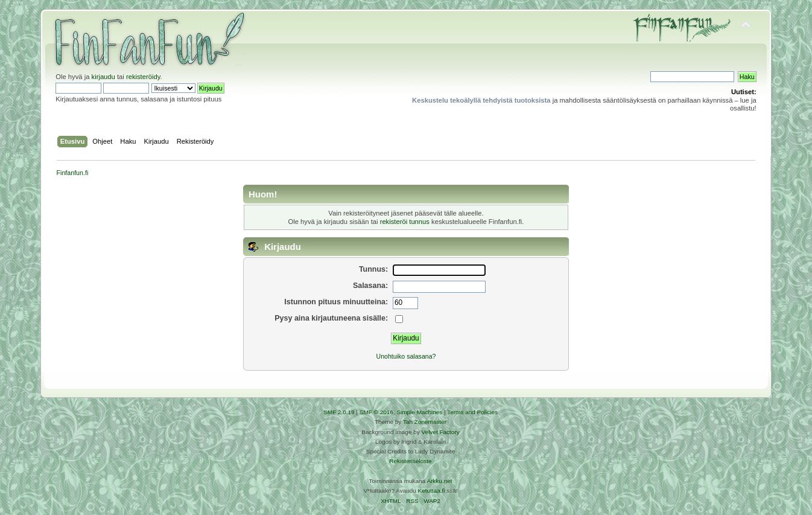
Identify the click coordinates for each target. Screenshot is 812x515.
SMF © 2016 (376, 412)
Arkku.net (439, 481)
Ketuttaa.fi (432, 491)
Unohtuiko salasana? (406, 356)
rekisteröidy (143, 77)
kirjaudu (103, 77)
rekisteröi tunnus (405, 222)
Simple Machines (419, 412)
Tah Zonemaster (425, 422)
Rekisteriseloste (410, 461)
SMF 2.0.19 (339, 412)
